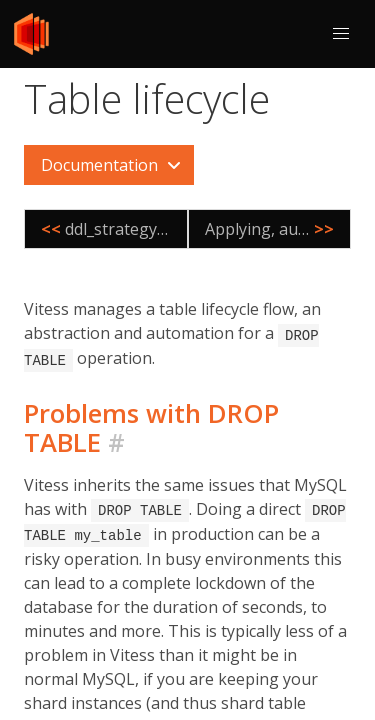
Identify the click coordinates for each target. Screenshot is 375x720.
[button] (341, 34)
